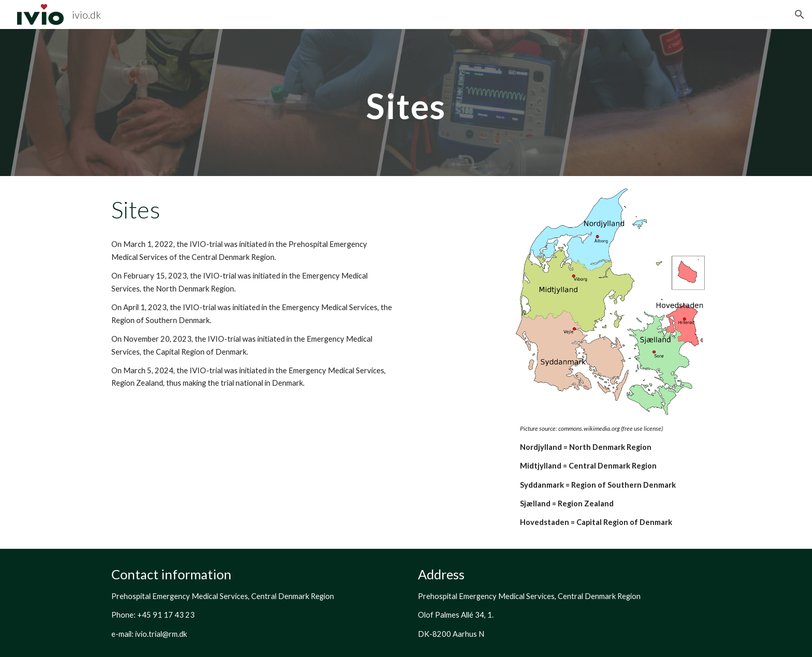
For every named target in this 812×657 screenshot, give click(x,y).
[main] (406, 102)
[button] (800, 14)
